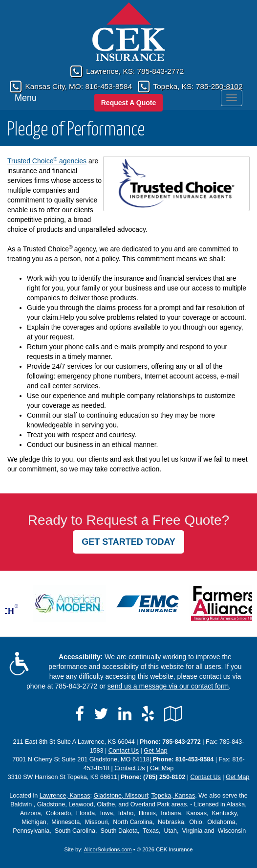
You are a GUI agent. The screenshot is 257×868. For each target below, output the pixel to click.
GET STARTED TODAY (128, 542)
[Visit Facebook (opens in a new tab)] (80, 714)
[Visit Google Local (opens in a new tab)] (173, 714)
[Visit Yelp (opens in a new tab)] (148, 714)
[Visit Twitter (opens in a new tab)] (101, 714)
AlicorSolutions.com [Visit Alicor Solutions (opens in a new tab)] (107, 849)
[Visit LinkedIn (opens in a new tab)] (125, 714)
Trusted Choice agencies (47, 161)
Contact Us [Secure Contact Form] (124, 751)
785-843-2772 (161, 71)
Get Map (155, 751)
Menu (26, 98)
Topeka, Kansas (173, 796)
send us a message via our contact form (168, 686)
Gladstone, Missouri (120, 796)
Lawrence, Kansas (65, 796)
